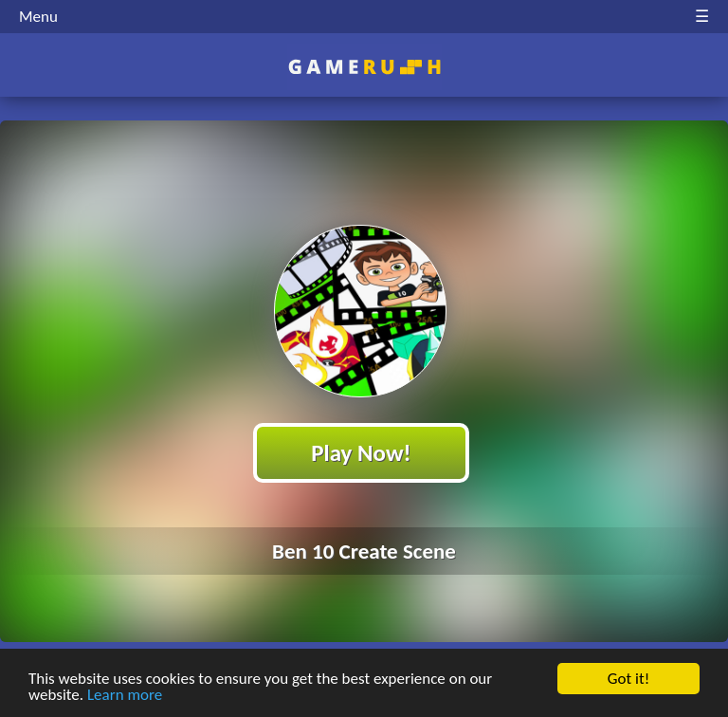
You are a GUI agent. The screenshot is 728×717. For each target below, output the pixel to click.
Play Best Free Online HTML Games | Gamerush (364, 67)
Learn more (125, 696)
